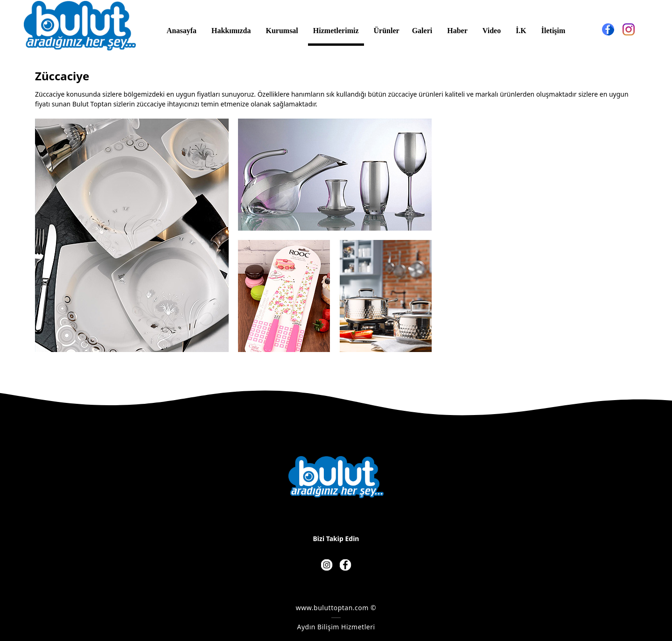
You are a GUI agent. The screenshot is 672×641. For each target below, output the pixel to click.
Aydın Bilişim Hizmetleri (336, 627)
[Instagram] (629, 29)
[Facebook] (608, 29)
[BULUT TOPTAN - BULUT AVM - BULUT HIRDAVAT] (80, 26)
